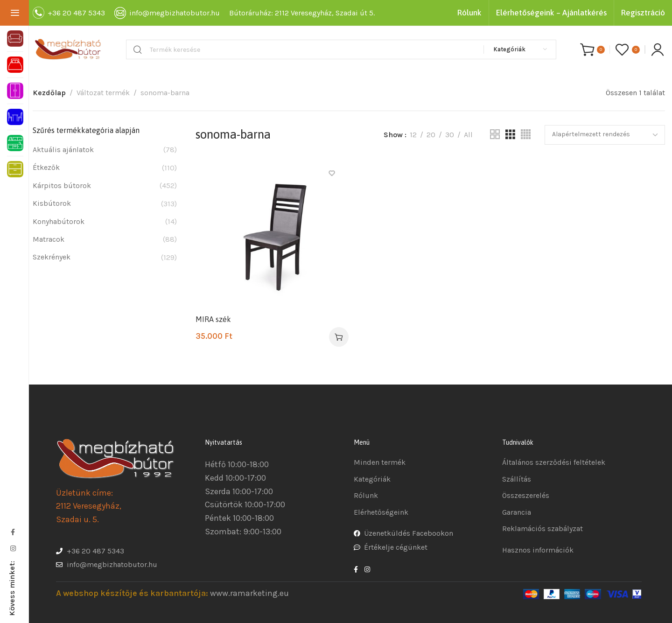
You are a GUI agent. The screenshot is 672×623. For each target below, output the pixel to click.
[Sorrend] (605, 135)
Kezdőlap (49, 93)
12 (413, 135)
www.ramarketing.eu (249, 593)
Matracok (49, 239)
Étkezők (46, 167)
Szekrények (52, 257)
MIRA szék (213, 319)
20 (431, 135)
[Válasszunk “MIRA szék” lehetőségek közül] (339, 337)
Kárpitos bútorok (62, 185)
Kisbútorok (52, 203)
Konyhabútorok (59, 221)
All (468, 135)
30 (450, 135)
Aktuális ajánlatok (63, 150)
